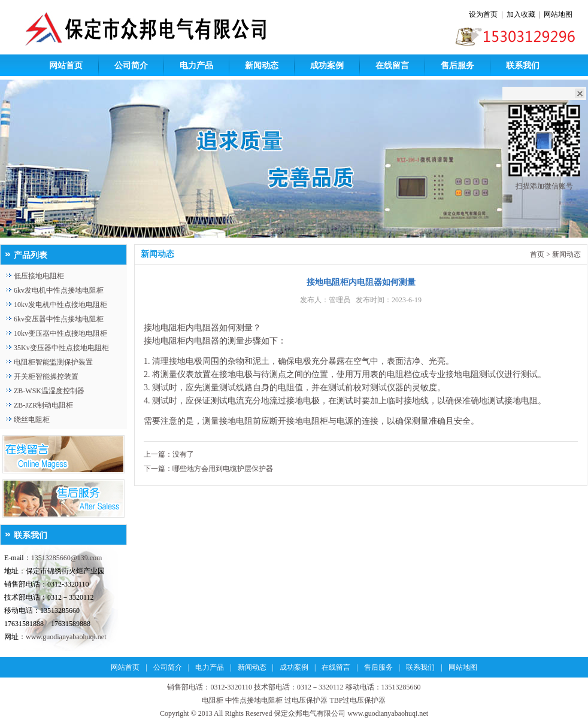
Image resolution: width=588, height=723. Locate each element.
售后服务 (457, 66)
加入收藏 (521, 14)
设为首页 (483, 14)
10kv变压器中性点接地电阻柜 (60, 333)
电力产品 (196, 66)
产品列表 (31, 255)
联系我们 (523, 66)
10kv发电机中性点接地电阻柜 (60, 305)
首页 (537, 254)
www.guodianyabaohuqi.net (66, 637)
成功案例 (327, 66)
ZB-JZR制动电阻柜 (43, 405)
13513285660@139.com (67, 558)
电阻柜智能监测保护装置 (53, 362)
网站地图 (558, 14)
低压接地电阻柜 (39, 276)
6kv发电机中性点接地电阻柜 (59, 290)
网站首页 (66, 66)
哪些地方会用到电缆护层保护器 (223, 469)
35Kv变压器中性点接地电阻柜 (61, 348)
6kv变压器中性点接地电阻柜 (59, 319)
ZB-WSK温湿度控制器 (49, 391)
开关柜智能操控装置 (46, 376)
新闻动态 (262, 66)
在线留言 (392, 66)
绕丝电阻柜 (32, 420)
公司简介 (131, 66)
